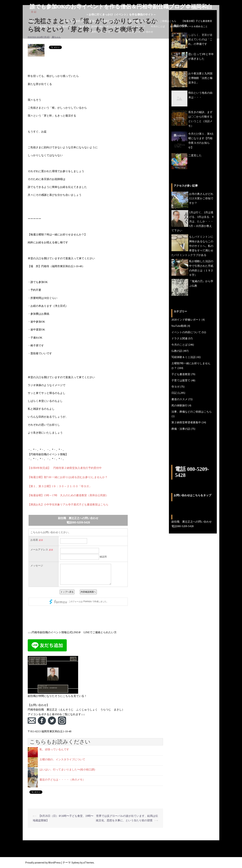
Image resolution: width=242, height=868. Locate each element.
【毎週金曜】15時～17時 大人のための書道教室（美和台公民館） (68, 495)
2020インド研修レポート (186, 320)
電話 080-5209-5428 (192, 472)
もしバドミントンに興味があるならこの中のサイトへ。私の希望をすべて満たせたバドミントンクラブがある (192, 246)
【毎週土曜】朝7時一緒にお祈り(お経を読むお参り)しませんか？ (111, 26)
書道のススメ (179, 399)
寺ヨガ (175, 387)
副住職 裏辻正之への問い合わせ (135, 32)
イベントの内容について (186, 332)
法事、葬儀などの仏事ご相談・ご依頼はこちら (152, 21)
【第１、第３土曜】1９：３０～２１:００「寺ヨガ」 (60, 486)
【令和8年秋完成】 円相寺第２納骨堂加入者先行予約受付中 (65, 468)
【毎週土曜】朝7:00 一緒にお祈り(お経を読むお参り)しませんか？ (68, 477)
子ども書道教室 (181, 374)
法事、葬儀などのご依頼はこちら (192, 412)
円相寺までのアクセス (101, 32)
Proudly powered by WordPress (43, 862)
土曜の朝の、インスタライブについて (62, 759)
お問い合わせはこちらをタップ (192, 495)
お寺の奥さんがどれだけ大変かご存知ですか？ (201, 198)
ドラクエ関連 (179, 338)
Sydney (76, 862)
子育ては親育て (181, 380)
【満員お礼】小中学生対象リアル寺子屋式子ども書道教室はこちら (68, 505)
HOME (33, 21)
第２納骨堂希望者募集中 (186, 422)
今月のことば (158, 26)
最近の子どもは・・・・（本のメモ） (62, 780)
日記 (174, 393)
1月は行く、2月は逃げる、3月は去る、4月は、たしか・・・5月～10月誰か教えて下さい (192, 221)
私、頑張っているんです (54, 749)
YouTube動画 (179, 326)
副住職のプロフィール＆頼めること (189, 26)
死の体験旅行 (179, 405)
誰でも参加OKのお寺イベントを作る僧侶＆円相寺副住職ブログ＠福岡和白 (121, 7)
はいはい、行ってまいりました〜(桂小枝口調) (67, 770)
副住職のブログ (50, 21)
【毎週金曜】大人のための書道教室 (53, 26)
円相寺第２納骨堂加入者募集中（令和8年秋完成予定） (93, 21)
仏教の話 (177, 351)
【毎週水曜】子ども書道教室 (197, 21)
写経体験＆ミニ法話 (184, 357)
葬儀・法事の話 (181, 429)
